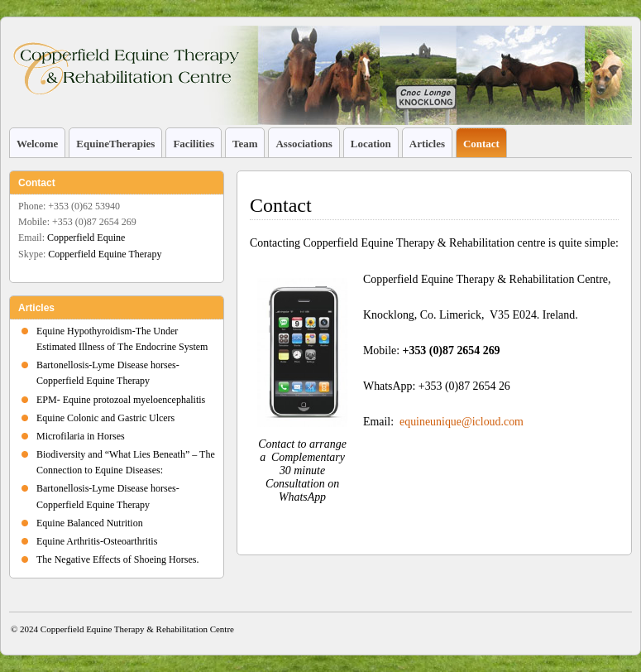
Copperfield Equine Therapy (105, 254)
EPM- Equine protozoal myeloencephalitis (121, 400)
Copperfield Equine (86, 238)
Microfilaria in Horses (81, 436)
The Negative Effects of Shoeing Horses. (117, 559)
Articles (427, 144)
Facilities (194, 144)
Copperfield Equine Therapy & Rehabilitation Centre (137, 629)
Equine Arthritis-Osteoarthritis (97, 541)
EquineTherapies (115, 144)
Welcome (37, 144)
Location (371, 144)
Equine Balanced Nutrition (90, 523)
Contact (481, 144)
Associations (304, 144)
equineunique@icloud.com (460, 422)
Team (245, 144)
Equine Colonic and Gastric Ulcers (105, 418)
